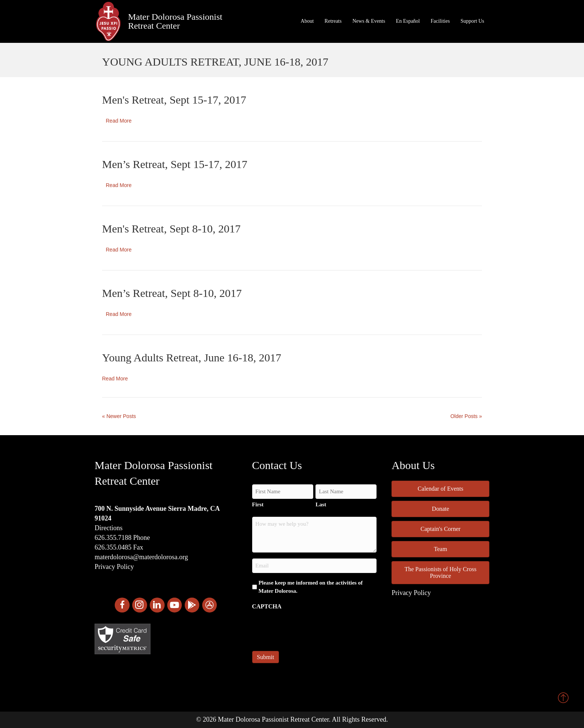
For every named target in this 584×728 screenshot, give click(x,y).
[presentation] (309, 628)
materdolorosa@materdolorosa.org (141, 557)
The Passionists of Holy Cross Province (440, 572)
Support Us (472, 21)
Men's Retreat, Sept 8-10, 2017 (171, 229)
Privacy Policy (114, 567)
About (307, 21)
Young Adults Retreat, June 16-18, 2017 (192, 357)
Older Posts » (466, 416)
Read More (119, 121)
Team (440, 549)
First (258, 504)
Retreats (333, 21)
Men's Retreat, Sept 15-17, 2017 (174, 100)
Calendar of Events (440, 489)
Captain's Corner (440, 529)
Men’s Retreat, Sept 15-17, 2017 (175, 164)
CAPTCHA (267, 606)
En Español (408, 21)
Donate (441, 509)
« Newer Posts (119, 416)
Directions (109, 528)
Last (321, 504)
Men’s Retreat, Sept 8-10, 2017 (172, 293)
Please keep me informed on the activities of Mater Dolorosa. (311, 587)
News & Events (369, 21)
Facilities (440, 21)
